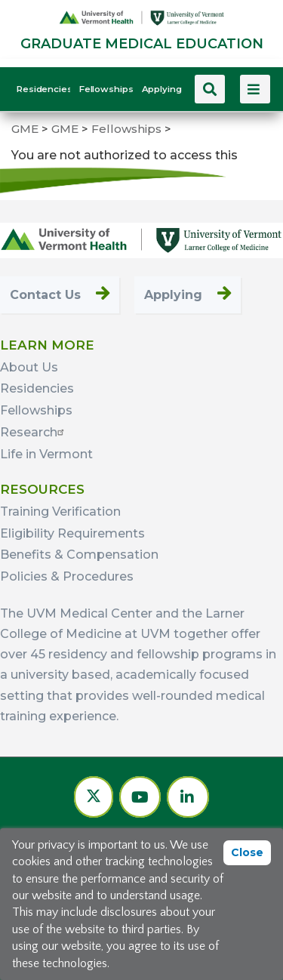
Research (34, 432)
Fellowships (105, 89)
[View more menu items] (255, 89)
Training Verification (60, 512)
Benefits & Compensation (79, 555)
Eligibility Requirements (72, 533)
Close (247, 852)
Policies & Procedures (67, 576)
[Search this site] (210, 89)
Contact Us (45, 295)
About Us (29, 367)
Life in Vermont (46, 454)
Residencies (43, 89)
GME (25, 129)
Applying (162, 89)
